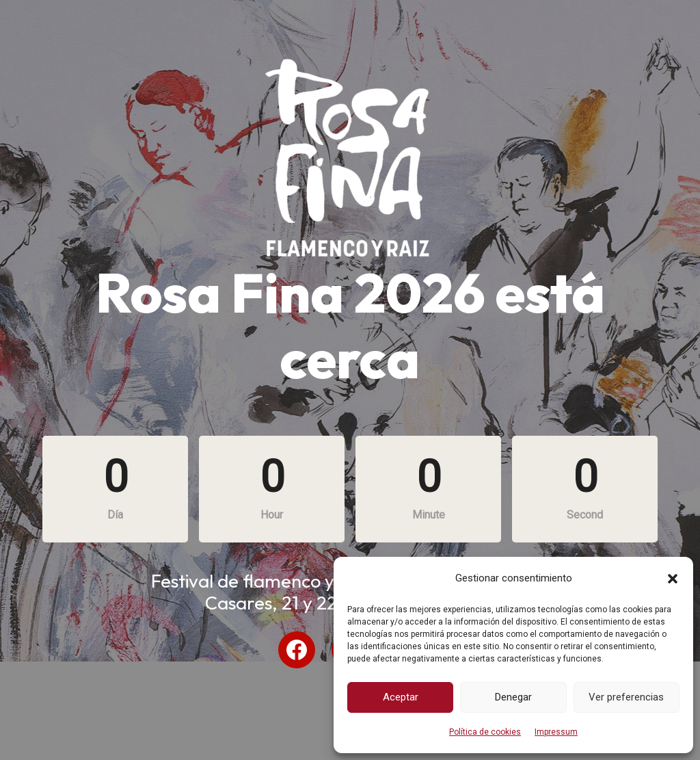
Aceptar (401, 697)
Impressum (556, 732)
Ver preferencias (626, 697)
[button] (673, 579)
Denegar (513, 697)
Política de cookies (485, 732)
